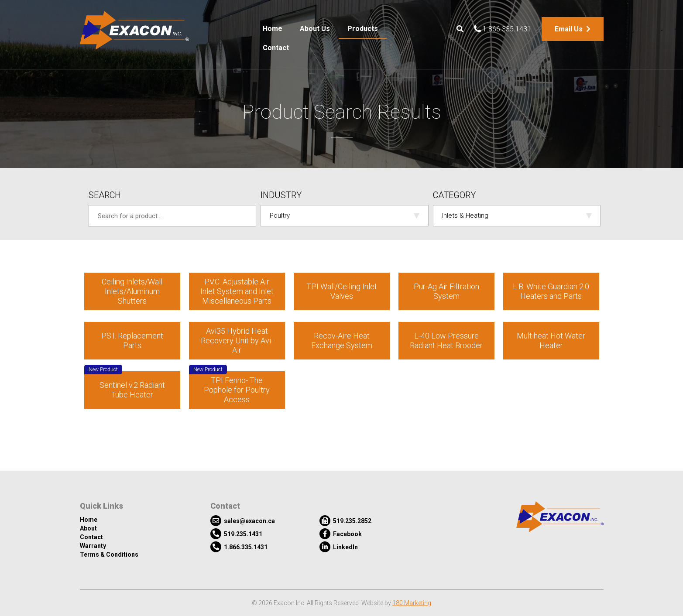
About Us (315, 29)
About (88, 528)
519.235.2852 (345, 521)
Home (273, 29)
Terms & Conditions (109, 554)
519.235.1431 (236, 534)
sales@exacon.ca (243, 521)
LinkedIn (339, 547)
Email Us (573, 29)
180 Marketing (412, 603)
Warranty (93, 546)
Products (363, 29)
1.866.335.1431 (503, 29)
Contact (276, 48)
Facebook (341, 534)
